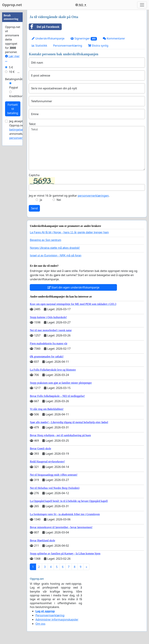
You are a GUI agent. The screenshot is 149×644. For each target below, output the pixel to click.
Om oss (40, 624)
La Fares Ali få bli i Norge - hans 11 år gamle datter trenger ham (69, 232)
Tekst (32, 124)
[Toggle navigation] (142, 5)
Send (34, 208)
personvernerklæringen (93, 196)
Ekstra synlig (98, 46)
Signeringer (84, 39)
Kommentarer (114, 38)
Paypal (14, 87)
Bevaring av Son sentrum (45, 240)
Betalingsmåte (15, 79)
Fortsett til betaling (13, 109)
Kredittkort (16, 96)
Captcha (34, 175)
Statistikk (39, 46)
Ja (41, 200)
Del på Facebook (44, 27)
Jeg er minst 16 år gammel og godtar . (69, 196)
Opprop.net (12, 5)
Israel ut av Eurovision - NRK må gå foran (56, 255)
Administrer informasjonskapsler (57, 619)
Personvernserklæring (68, 46)
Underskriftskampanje (48, 38)
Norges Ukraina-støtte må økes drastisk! (55, 248)
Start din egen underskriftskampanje (74, 287)
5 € (11, 67)
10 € (12, 72)
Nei (59, 200)
